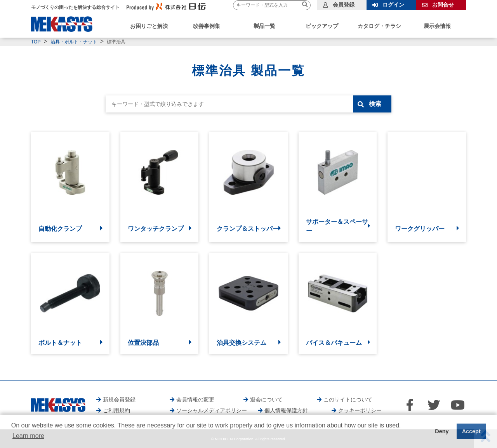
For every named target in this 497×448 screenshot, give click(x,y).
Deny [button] (442, 431)
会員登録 (344, 5)
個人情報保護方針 (286, 410)
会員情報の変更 (195, 400)
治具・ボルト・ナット (74, 42)
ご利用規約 (116, 410)
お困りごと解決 (149, 26)
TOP (36, 42)
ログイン (393, 5)
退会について (266, 400)
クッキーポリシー (360, 410)
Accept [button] (471, 431)
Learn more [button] (28, 436)
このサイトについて (348, 400)
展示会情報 (437, 26)
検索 (375, 104)
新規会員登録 (119, 400)
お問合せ (443, 5)
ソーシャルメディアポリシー (212, 410)
